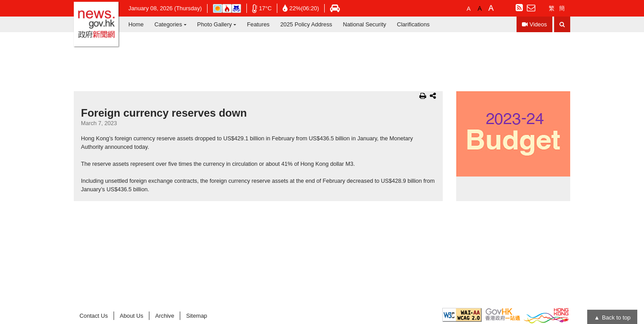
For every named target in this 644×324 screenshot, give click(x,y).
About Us (132, 316)
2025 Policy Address (306, 24)
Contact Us (94, 316)
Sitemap (197, 316)
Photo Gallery (215, 24)
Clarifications (413, 24)
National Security (365, 24)
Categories (168, 24)
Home (136, 24)
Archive (165, 316)
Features (258, 24)
